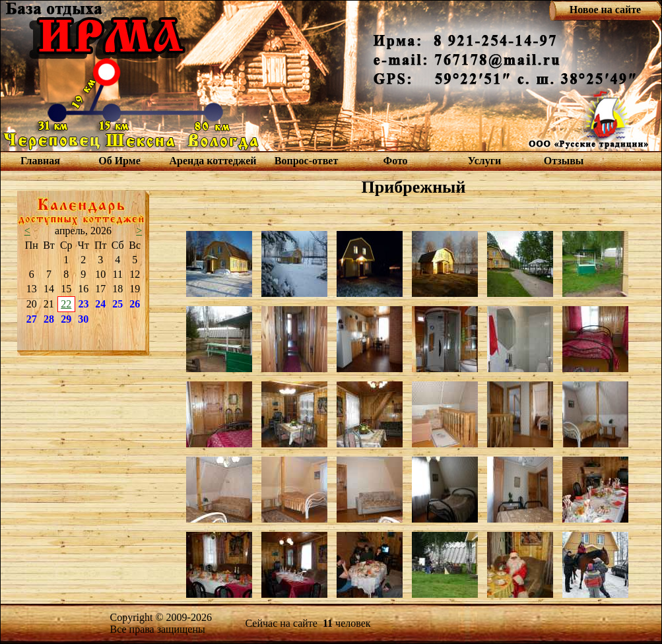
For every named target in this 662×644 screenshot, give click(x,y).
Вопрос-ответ (306, 161)
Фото (395, 161)
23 (84, 304)
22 (66, 304)
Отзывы (564, 161)
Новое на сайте (605, 10)
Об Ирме (119, 161)
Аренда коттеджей (213, 161)
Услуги (485, 161)
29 (66, 319)
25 (117, 304)
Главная (40, 161)
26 (135, 304)
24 (100, 304)
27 (32, 319)
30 (83, 319)
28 (49, 319)
